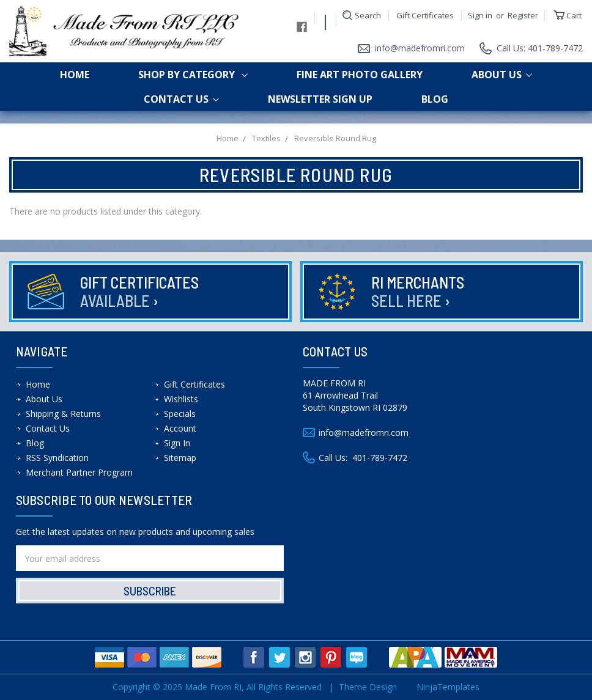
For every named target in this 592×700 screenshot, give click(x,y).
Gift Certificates (425, 15)
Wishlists (181, 399)
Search (368, 15)
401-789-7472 (380, 458)
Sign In (177, 443)
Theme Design (368, 687)
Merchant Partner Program (79, 472)
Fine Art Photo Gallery (360, 75)
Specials (180, 414)
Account (180, 428)
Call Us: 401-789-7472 (540, 48)
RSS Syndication (57, 458)
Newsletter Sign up (320, 99)
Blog (435, 99)
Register (523, 15)
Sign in (480, 15)
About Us (502, 75)
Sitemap (180, 458)
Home (75, 75)
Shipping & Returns (63, 414)
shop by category (193, 75)
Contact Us (181, 99)
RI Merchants (418, 291)
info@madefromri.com (420, 48)
